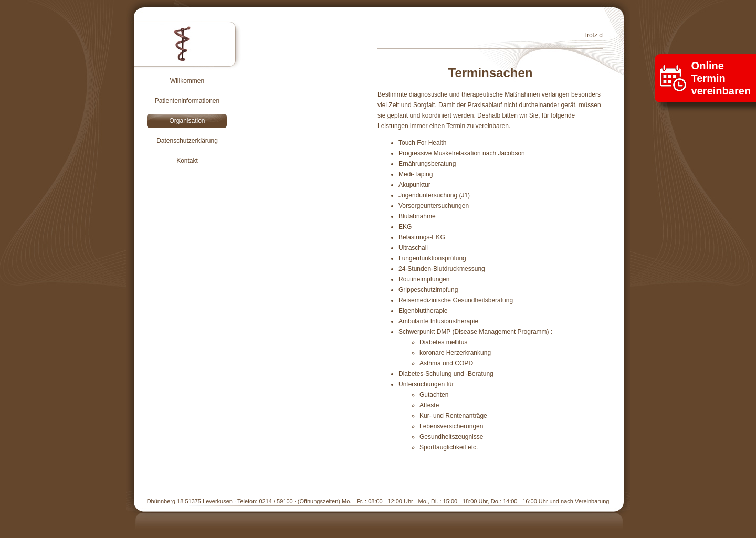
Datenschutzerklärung (187, 141)
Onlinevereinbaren (721, 78)
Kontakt (187, 161)
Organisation (187, 121)
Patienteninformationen (187, 101)
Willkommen (187, 81)
